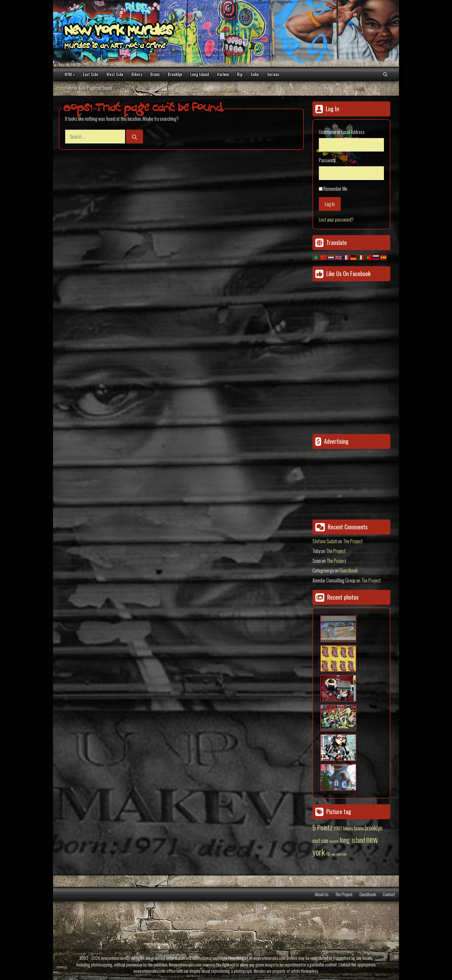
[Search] (134, 137)
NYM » (70, 74)
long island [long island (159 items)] (352, 840)
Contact (389, 894)
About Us (322, 894)
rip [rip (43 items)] (328, 853)
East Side (91, 74)
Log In (330, 204)
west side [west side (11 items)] (341, 854)
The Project (353, 541)
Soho (255, 74)
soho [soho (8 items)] (333, 854)
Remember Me (335, 189)
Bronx (155, 74)
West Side (115, 74)
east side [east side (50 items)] (320, 840)
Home (61, 88)
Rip (240, 74)
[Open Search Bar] (385, 74)
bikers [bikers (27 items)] (348, 828)
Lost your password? (336, 219)
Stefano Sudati (325, 541)
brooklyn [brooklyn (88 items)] (374, 828)
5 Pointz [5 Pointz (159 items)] (322, 827)
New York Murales (118, 32)
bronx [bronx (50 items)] (359, 828)
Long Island (200, 74)
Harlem (223, 74)
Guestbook (349, 570)
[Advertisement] (349, 482)
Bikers (137, 74)
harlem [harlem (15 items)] (334, 841)
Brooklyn (175, 74)
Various (273, 74)
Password (327, 160)
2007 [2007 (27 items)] (338, 828)
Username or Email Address (342, 132)
